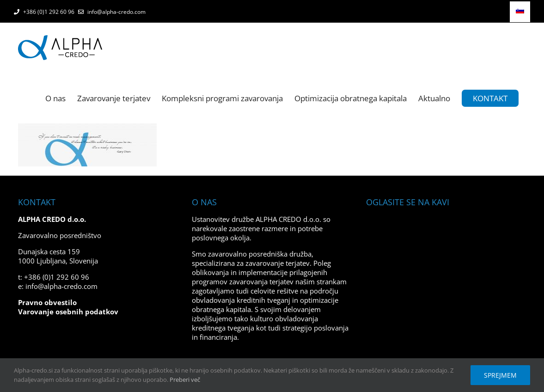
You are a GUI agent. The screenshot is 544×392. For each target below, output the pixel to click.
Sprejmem (500, 375)
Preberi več (185, 380)
